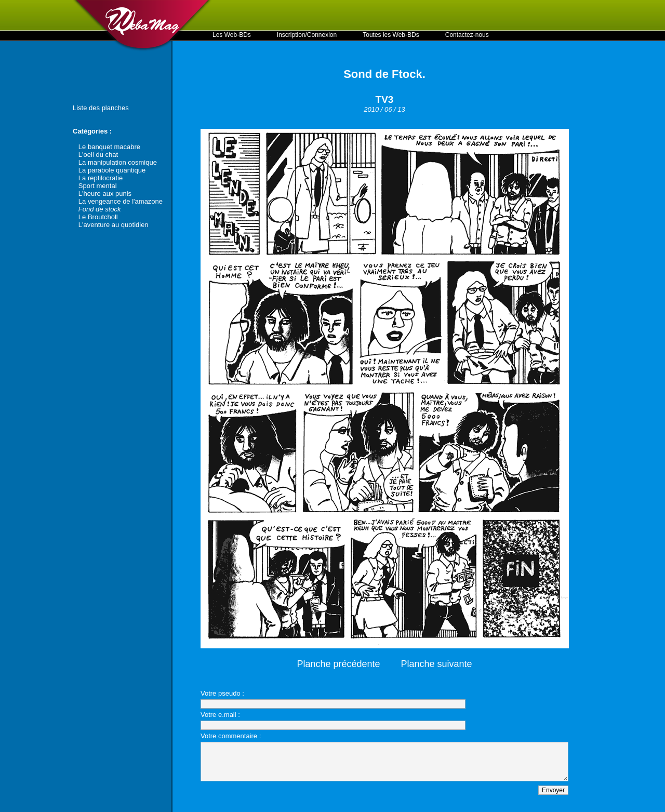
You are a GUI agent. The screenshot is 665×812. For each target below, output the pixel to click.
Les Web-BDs (232, 35)
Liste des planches (101, 108)
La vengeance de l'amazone (121, 201)
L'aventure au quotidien (114, 225)
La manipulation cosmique (118, 162)
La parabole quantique (112, 170)
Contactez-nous (467, 35)
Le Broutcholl (98, 217)
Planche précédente (338, 664)
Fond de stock (100, 209)
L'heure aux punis (105, 194)
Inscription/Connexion (307, 35)
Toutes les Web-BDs (391, 35)
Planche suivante (437, 664)
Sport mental (98, 186)
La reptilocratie (101, 178)
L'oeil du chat (98, 155)
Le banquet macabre (109, 147)
